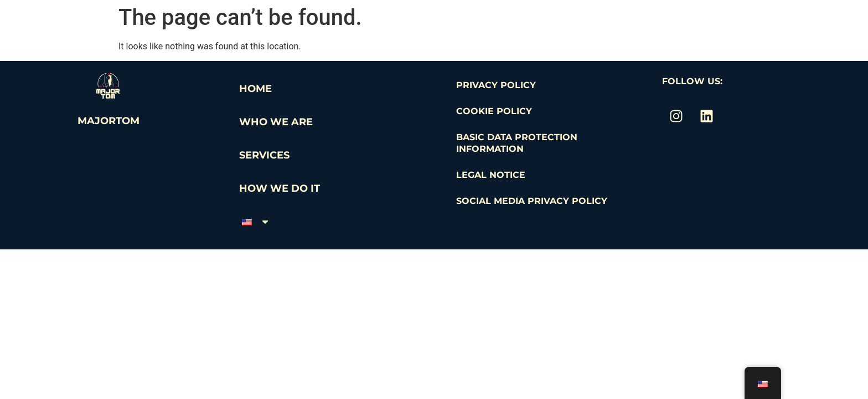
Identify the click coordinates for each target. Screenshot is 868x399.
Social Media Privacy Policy (532, 201)
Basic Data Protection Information (517, 143)
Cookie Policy (494, 111)
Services (264, 155)
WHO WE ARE (276, 122)
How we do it (280, 188)
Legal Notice (491, 175)
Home (255, 89)
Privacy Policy (496, 85)
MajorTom (108, 121)
